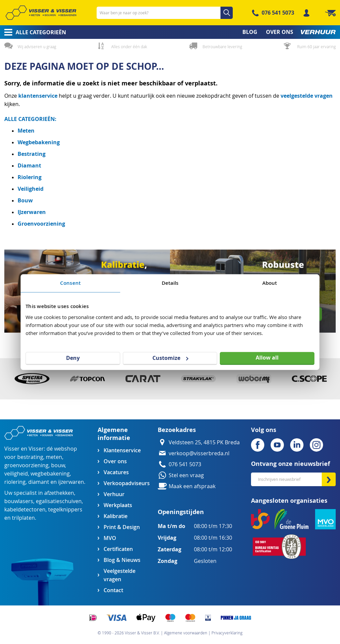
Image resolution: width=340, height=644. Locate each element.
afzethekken (59, 493)
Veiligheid (31, 189)
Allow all (267, 358)
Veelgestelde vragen (120, 575)
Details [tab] (170, 283)
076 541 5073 (278, 13)
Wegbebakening (39, 142)
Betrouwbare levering (222, 47)
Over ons (115, 461)
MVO (110, 538)
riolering (15, 482)
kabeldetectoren (25, 510)
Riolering (30, 177)
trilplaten (23, 518)
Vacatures (116, 472)
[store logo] (41, 13)
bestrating (30, 457)
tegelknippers (65, 510)
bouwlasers (19, 501)
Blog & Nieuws (122, 560)
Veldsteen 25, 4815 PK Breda (204, 442)
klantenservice (39, 96)
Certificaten (118, 549)
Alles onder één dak (129, 47)
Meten (26, 131)
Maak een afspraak (192, 486)
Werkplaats (118, 505)
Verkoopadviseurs (127, 483)
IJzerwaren (32, 212)
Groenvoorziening (41, 224)
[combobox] (165, 13)
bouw (58, 465)
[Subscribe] (329, 479)
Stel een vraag (186, 475)
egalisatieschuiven (59, 501)
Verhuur (114, 494)
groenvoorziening (26, 465)
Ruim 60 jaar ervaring (316, 47)
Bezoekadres (177, 430)
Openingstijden (181, 512)
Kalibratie (116, 516)
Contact (113, 590)
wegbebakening (50, 474)
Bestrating (32, 154)
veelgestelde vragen (307, 96)
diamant (39, 482)
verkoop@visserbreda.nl (199, 453)
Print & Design (122, 527)
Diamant (29, 165)
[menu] (170, 32)
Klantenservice (122, 450)
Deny (73, 358)
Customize (170, 358)
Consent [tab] (70, 283)
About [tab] (270, 283)
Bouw (25, 200)
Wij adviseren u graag (37, 47)
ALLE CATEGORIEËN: (30, 119)
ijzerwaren (71, 482)
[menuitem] (33, 32)
